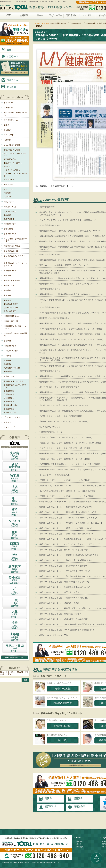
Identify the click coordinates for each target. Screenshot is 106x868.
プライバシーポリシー (13, 417)
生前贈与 (7, 356)
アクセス (7, 422)
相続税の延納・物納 (12, 280)
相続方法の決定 (10, 207)
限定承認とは (9, 219)
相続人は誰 (8, 184)
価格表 (40, 15)
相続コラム (9, 80)
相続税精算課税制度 (12, 368)
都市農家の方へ (10, 159)
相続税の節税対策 (11, 321)
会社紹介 (87, 15)
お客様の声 (9, 56)
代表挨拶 (7, 140)
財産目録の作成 (10, 234)
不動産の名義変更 (11, 304)
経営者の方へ (9, 180)
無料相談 (24, 15)
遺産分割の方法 (10, 271)
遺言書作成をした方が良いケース (15, 386)
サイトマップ (9, 427)
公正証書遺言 (9, 402)
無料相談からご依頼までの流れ (15, 114)
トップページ (9, 103)
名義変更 (7, 295)
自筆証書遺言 (9, 394)
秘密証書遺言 (9, 398)
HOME (8, 15)
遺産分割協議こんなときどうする (15, 257)
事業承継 (7, 341)
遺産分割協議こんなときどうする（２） (15, 264)
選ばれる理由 (56, 15)
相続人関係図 (9, 202)
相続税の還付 (9, 285)
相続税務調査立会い (12, 316)
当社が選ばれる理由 (12, 145)
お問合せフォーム (11, 120)
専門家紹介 (72, 15)
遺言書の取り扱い (11, 405)
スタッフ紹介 (9, 135)
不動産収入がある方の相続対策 (15, 335)
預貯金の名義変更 (11, 308)
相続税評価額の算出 (12, 246)
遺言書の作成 (9, 376)
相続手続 (7, 290)
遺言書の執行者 (10, 412)
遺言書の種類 (9, 391)
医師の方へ (8, 166)
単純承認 (7, 215)
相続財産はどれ (10, 224)
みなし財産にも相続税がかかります (15, 240)
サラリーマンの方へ (12, 170)
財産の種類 (8, 229)
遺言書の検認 (9, 409)
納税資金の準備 (10, 346)
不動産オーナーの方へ (13, 163)
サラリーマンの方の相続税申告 (15, 175)
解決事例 (8, 87)
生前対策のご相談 (11, 351)
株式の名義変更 (10, 311)
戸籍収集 (7, 193)
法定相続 (7, 197)
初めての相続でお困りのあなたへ (15, 154)
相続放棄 (7, 276)
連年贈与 (7, 364)
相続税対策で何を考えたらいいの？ (15, 327)
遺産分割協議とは (11, 251)
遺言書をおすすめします (13, 381)
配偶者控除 (8, 371)
